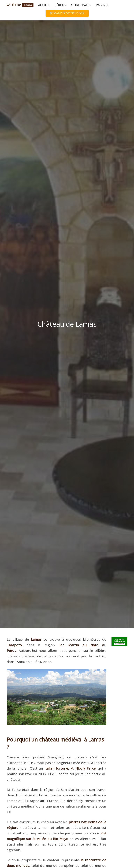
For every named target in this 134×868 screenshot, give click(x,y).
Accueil (44, 5)
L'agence (102, 5)
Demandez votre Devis (67, 13)
